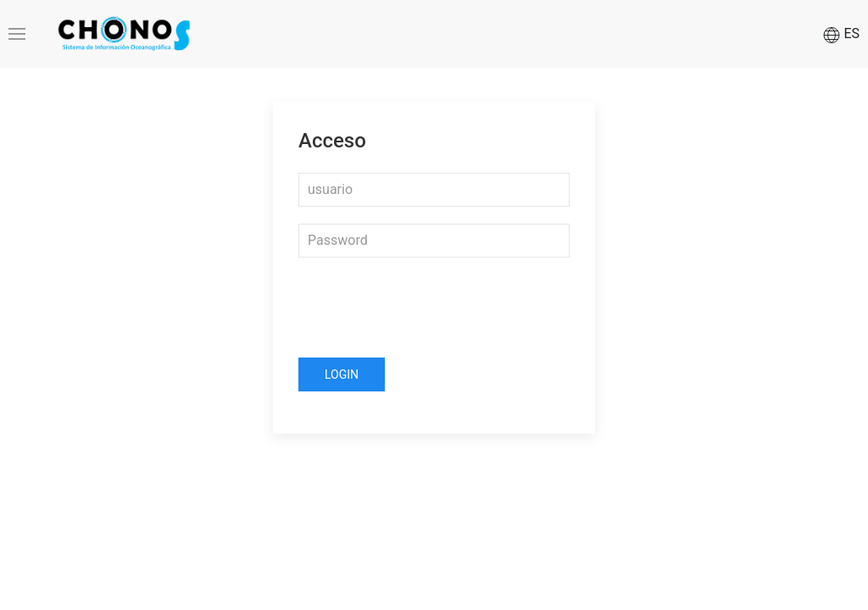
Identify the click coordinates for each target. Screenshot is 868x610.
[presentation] (427, 308)
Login (342, 374)
